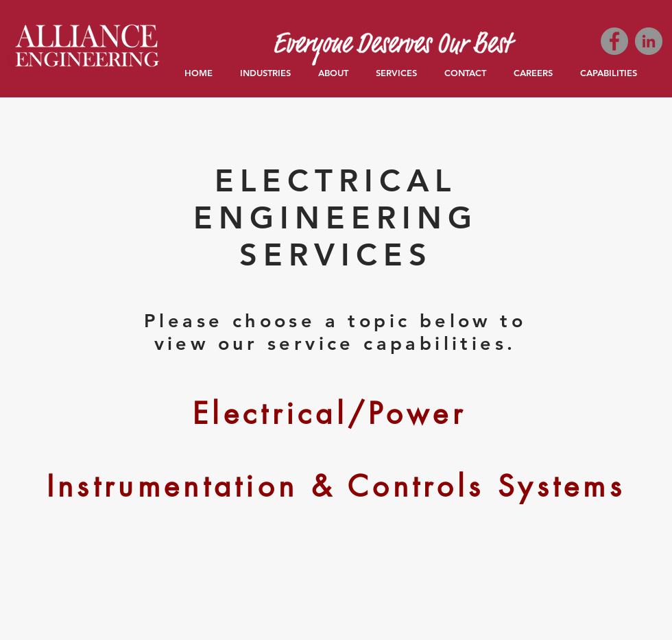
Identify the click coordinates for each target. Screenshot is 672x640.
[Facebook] (614, 41)
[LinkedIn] (649, 41)
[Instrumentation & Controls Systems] (336, 486)
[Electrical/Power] (329, 413)
